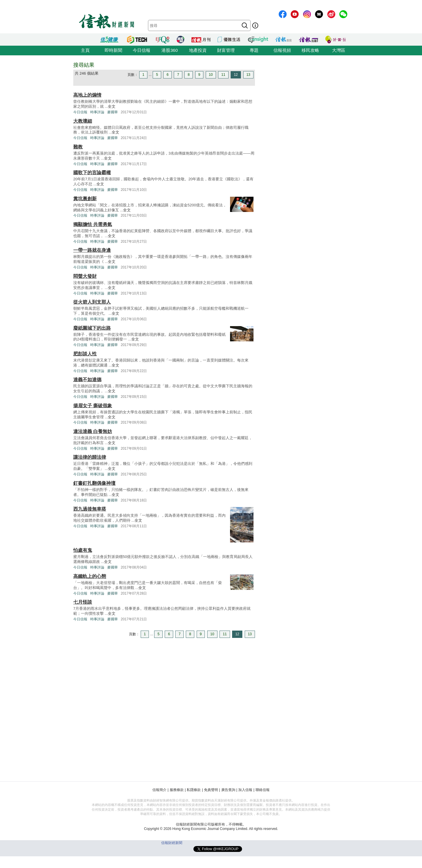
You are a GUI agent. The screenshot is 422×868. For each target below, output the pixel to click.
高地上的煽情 (87, 95)
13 (248, 75)
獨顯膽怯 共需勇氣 (93, 224)
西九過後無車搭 (90, 509)
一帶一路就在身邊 (92, 250)
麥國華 (113, 112)
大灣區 (339, 50)
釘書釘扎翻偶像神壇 (94, 483)
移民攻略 (310, 50)
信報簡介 (159, 790)
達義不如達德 (87, 380)
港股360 (170, 50)
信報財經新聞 (172, 843)
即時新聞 (113, 50)
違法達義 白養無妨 (93, 431)
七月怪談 (83, 602)
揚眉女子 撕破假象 (93, 406)
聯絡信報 (263, 790)
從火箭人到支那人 (92, 302)
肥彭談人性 (85, 354)
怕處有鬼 (83, 550)
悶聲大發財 (85, 276)
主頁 (85, 50)
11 (223, 75)
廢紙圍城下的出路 (92, 328)
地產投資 (198, 50)
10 (211, 75)
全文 (112, 106)
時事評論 (97, 112)
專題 (254, 50)
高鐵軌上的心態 (90, 576)
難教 (78, 147)
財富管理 (226, 50)
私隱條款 (194, 790)
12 (236, 75)
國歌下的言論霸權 (92, 173)
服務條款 (177, 790)
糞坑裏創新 (85, 199)
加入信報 (245, 790)
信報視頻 (282, 50)
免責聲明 (211, 790)
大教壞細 (83, 121)
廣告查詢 (228, 790)
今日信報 (142, 50)
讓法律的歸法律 (90, 457)
